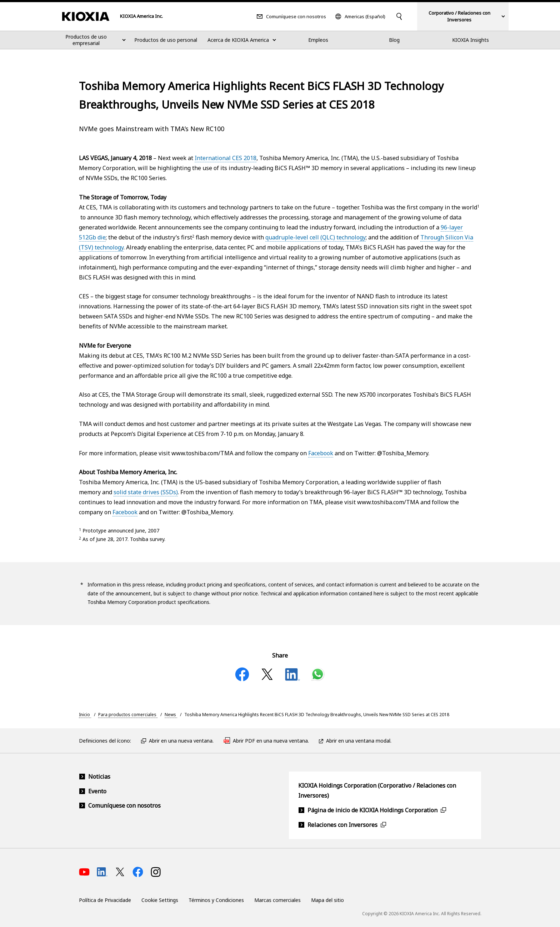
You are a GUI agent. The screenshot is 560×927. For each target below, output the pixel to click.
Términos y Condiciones (216, 900)
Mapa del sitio (327, 900)
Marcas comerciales (277, 900)
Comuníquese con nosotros (296, 17)
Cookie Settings (160, 900)
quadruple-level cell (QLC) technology (316, 237)
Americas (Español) (365, 17)
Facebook (321, 453)
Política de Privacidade (105, 900)
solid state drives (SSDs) (146, 492)
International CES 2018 (226, 158)
